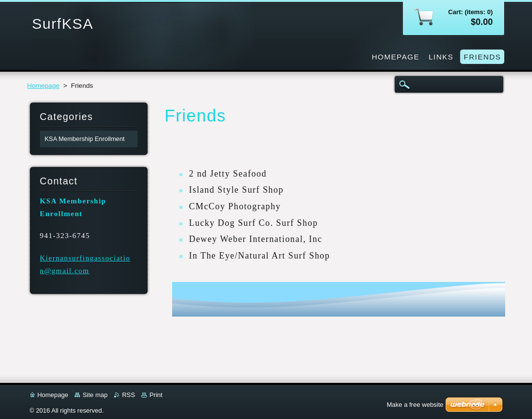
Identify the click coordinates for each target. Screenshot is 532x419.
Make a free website (415, 405)
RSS (128, 395)
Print (156, 395)
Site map (95, 395)
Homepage (44, 86)
